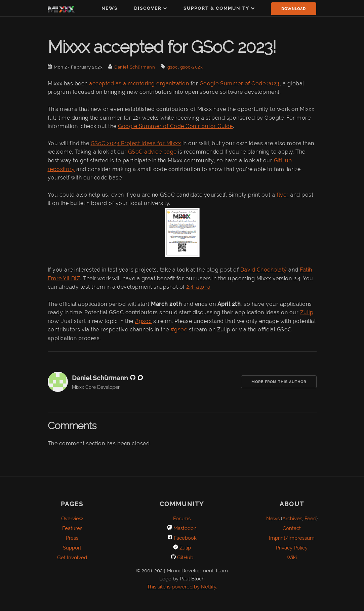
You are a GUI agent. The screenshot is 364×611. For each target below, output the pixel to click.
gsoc (173, 67)
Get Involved (72, 558)
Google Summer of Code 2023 (240, 84)
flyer (283, 195)
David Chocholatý (264, 270)
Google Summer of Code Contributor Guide (175, 126)
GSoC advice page (152, 152)
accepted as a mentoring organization (139, 84)
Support (72, 548)
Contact (292, 528)
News (110, 8)
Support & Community (216, 8)
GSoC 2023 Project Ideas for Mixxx (136, 143)
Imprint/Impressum (292, 538)
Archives (292, 519)
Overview (72, 519)
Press (72, 538)
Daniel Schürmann (135, 67)
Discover (148, 8)
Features (72, 528)
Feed (310, 519)
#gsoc (143, 321)
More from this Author (279, 382)
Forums (182, 519)
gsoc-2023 (192, 67)
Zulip (307, 312)
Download (294, 9)
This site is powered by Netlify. (182, 587)
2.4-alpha (198, 287)
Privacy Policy (292, 548)
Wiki (292, 558)
